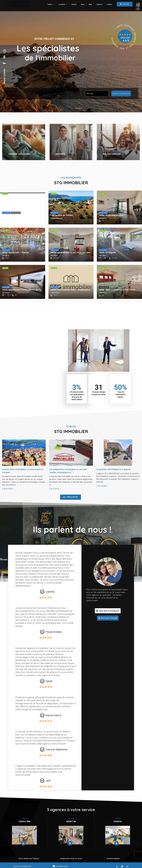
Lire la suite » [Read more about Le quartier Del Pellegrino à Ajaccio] (102, 486)
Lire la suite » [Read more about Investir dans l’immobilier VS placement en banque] (8, 489)
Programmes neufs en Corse (71, 858)
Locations (63, 4)
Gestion (74, 4)
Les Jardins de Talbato (62, 215)
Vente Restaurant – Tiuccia (15, 252)
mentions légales (113, 858)
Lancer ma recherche (121, 93)
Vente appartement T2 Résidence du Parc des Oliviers (29, 290)
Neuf (83, 4)
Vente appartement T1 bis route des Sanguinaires (75, 252)
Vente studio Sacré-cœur (111, 215)
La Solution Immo (62, 866)
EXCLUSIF (6, 213)
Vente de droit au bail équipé (16, 215)
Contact (109, 4)
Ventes (51, 4)
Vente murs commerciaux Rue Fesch (117, 290)
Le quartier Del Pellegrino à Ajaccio (113, 469)
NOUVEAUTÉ (16, 213)
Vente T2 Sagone (107, 252)
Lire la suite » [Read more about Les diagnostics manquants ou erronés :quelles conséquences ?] (55, 489)
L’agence (99, 4)
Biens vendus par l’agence (29, 858)
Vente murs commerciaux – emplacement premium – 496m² (80, 290)
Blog (90, 4)
